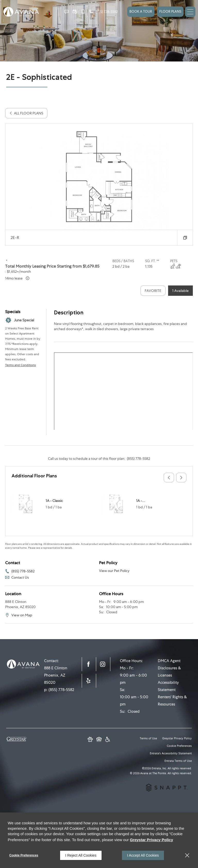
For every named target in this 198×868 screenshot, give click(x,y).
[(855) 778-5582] (103, 12)
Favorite (153, 291)
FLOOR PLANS (170, 11)
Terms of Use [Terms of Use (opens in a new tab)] (148, 738)
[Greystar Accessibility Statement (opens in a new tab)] (108, 740)
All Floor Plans (26, 113)
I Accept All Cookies (143, 855)
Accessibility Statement (168, 686)
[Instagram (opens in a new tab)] (103, 664)
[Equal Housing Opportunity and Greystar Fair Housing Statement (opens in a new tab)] (99, 740)
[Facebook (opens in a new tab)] (89, 664)
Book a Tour (141, 11)
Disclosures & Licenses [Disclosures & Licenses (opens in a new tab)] (169, 672)
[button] (67, 12)
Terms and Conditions (20, 365)
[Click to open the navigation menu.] (190, 12)
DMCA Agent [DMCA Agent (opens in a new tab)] (169, 661)
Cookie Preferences (24, 855)
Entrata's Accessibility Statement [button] (171, 753)
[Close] (187, 855)
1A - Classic (54, 501)
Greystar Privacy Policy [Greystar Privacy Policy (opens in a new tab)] (177, 738)
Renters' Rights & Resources (172, 701)
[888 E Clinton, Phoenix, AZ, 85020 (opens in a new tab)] (57, 675)
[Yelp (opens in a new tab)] (89, 681)
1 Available (180, 291)
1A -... (141, 501)
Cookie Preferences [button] (179, 746)
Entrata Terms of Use (178, 761)
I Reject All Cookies (81, 855)
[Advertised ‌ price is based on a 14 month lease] (28, 278)
